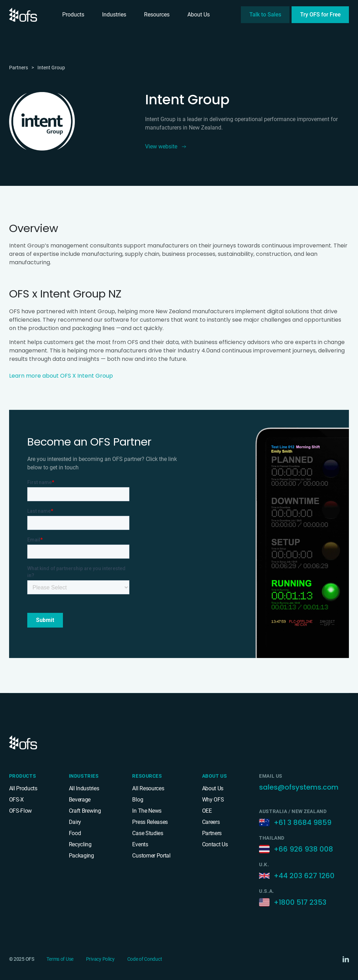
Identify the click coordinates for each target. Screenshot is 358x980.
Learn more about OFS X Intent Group (61, 376)
